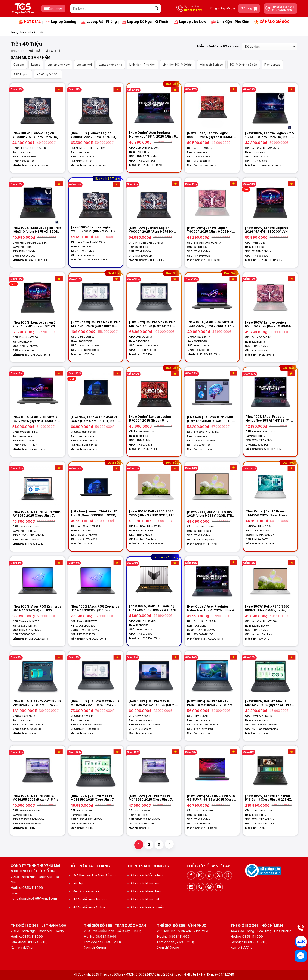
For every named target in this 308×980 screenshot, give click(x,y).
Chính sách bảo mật (145, 899)
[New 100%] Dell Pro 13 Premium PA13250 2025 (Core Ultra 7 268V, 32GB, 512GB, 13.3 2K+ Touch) (36, 514)
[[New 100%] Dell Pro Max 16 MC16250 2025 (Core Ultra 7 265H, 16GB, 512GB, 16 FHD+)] (154, 769)
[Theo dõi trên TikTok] (210, 875)
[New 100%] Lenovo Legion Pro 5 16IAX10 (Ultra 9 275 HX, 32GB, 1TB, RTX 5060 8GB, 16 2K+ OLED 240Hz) (37, 230)
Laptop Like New (190, 22)
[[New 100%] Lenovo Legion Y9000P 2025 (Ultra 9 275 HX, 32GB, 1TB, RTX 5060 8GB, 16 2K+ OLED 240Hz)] (96, 201)
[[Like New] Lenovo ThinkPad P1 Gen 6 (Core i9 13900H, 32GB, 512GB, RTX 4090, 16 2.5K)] (96, 485)
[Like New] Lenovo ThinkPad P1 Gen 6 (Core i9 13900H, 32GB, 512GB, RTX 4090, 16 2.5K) (94, 513)
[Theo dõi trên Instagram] (200, 875)
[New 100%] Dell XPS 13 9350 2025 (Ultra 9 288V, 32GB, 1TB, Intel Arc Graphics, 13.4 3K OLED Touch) (153, 513)
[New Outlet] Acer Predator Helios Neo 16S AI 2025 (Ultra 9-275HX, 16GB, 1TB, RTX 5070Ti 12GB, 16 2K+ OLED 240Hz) (211, 608)
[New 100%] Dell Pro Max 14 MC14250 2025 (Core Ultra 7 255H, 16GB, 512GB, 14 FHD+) (92, 798)
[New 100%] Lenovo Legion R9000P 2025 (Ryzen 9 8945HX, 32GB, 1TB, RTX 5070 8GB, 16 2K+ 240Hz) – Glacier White (270, 324)
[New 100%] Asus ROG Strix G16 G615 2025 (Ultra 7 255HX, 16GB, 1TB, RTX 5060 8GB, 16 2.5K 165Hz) (212, 324)
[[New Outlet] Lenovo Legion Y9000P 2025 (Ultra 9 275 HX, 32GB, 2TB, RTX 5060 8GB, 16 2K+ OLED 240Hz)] (38, 106)
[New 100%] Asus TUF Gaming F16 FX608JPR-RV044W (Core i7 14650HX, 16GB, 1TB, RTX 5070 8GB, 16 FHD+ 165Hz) (153, 608)
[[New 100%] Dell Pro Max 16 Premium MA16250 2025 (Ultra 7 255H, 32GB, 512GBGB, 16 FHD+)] (154, 674)
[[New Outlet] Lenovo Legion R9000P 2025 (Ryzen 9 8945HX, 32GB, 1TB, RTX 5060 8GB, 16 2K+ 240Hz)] (212, 106)
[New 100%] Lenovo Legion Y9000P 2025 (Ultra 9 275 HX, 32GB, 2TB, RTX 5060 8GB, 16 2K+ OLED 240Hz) (93, 135)
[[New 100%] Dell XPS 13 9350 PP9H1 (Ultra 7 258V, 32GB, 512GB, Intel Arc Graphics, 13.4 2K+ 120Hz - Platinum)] (270, 579)
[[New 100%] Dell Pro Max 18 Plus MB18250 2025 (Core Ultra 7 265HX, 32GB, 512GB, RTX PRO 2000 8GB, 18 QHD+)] (38, 674)
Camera (19, 65)
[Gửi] (156, 9)
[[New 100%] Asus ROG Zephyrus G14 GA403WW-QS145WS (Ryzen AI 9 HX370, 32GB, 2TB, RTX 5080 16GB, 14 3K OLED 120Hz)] (96, 579)
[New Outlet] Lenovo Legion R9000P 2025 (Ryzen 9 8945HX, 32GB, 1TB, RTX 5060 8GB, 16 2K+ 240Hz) (212, 135)
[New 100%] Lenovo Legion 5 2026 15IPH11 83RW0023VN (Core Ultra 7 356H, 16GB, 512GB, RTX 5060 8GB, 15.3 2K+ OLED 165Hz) (37, 324)
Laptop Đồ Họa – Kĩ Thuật (145, 22)
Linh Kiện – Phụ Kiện (230, 22)
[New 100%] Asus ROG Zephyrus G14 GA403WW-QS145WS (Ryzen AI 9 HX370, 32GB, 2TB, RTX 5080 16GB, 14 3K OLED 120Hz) (95, 608)
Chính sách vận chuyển (147, 907)
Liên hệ (78, 883)
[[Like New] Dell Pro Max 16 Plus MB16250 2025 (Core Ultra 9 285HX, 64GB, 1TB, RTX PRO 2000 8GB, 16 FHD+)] (154, 295)
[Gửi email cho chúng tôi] (191, 887)
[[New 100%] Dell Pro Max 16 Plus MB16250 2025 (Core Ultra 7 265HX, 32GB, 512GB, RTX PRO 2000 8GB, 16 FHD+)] (96, 674)
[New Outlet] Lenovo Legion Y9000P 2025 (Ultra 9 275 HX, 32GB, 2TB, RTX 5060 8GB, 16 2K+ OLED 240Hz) (35, 135)
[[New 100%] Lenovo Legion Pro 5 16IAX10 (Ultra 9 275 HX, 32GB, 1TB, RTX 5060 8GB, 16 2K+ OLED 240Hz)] (38, 201)
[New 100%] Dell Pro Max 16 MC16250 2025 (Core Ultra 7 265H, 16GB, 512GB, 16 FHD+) (151, 798)
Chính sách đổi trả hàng (148, 875)
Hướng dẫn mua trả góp (90, 899)
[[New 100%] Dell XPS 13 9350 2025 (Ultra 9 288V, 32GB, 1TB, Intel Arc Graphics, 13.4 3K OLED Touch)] (154, 485)
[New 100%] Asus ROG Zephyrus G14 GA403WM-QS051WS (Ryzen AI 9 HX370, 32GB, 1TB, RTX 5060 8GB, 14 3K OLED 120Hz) (37, 608)
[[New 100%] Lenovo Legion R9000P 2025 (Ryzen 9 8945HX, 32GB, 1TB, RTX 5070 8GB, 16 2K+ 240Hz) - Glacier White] (270, 295)
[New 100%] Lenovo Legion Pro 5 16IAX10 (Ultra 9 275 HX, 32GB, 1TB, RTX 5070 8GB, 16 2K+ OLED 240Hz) (270, 135)
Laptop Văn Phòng (99, 22)
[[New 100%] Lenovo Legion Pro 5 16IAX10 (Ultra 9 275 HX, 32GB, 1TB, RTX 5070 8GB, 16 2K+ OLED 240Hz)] (270, 106)
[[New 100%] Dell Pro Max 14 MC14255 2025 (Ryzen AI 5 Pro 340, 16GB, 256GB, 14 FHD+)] (270, 674)
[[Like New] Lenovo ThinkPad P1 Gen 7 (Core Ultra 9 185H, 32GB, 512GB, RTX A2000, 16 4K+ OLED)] (96, 390)
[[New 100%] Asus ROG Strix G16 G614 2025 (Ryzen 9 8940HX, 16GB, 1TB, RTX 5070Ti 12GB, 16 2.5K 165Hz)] (38, 390)
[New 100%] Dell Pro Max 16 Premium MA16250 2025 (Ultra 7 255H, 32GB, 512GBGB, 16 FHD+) (153, 703)
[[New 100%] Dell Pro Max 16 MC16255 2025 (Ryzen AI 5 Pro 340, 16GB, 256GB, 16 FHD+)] (38, 769)
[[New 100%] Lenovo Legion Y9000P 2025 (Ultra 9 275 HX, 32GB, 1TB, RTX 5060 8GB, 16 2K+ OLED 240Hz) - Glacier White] (212, 201)
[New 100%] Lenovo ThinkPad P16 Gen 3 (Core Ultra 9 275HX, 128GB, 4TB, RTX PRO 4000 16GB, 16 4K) (268, 798)
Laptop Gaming (61, 22)
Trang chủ (17, 32)
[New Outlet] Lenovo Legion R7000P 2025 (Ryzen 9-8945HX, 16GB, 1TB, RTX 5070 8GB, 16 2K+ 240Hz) (152, 419)
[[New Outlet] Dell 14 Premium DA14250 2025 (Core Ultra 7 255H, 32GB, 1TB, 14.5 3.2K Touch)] (270, 485)
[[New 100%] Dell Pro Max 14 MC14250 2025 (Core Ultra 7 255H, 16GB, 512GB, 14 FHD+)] (96, 769)
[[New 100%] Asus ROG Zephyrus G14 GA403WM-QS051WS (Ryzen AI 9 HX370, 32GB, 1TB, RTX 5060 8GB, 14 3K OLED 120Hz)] (38, 579)
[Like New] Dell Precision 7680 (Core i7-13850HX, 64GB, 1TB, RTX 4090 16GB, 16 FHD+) (210, 419)
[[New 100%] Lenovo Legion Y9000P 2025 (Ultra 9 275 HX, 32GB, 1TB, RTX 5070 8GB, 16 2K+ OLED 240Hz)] (154, 201)
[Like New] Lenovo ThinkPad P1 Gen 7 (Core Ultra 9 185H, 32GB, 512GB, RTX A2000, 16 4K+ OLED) (95, 419)
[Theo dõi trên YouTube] (219, 887)
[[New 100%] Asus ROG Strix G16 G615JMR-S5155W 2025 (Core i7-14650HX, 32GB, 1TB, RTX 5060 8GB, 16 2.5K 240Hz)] (212, 769)
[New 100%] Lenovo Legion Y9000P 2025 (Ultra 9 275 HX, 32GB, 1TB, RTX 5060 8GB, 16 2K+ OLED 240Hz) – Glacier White (212, 230)
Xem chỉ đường (22, 947)
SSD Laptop (21, 74)
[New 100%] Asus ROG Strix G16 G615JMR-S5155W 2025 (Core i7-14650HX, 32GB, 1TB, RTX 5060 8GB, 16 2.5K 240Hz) (211, 798)
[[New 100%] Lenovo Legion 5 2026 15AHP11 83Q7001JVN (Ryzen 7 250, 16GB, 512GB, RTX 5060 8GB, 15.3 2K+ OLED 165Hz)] (270, 201)
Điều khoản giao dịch (87, 891)
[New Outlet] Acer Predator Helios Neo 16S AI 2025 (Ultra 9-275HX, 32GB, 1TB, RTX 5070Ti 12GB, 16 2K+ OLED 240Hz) (153, 135)
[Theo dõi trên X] (219, 875)
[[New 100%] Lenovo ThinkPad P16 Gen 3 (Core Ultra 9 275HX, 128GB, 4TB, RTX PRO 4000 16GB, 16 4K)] (270, 769)
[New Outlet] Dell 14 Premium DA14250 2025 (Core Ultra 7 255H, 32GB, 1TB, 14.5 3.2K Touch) (267, 513)
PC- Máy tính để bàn (244, 65)
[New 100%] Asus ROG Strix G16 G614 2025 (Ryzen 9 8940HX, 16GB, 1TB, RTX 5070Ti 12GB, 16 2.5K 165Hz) (36, 419)
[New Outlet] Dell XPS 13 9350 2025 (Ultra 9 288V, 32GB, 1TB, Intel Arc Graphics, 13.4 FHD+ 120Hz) (210, 514)
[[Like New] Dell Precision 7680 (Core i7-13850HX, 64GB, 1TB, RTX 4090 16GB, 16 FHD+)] (212, 390)
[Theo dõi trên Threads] (228, 875)
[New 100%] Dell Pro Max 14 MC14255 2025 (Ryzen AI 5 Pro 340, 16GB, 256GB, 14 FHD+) (268, 703)
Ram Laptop (272, 65)
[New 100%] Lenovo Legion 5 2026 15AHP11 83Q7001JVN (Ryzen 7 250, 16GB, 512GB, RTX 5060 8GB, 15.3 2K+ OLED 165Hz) (270, 230)
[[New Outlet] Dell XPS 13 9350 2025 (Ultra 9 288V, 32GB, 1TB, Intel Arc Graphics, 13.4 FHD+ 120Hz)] (212, 485)
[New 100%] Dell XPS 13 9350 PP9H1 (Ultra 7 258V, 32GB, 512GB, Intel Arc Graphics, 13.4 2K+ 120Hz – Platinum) (268, 608)
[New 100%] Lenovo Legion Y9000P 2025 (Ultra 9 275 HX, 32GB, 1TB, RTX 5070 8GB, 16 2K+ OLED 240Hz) (154, 230)
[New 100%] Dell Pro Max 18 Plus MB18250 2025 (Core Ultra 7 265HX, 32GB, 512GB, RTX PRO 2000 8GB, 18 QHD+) (37, 703)
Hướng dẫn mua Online (89, 907)
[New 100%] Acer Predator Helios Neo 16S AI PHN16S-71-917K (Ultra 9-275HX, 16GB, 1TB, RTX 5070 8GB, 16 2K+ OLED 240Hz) (270, 419)
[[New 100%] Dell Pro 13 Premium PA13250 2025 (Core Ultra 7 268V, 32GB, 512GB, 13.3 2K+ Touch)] (38, 485)
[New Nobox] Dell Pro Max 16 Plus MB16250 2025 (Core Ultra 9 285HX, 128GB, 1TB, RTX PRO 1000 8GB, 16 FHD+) (96, 324)
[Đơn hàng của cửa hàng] (270, 46)
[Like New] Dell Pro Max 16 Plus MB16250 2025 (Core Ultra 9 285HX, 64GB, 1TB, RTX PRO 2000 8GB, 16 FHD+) (152, 324)
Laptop (36, 65)
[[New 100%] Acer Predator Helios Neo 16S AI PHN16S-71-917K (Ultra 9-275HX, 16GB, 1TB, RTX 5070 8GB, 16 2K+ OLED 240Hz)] (270, 390)
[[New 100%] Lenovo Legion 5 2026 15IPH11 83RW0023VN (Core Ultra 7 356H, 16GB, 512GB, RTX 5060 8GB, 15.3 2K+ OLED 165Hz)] (38, 295)
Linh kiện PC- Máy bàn (178, 65)
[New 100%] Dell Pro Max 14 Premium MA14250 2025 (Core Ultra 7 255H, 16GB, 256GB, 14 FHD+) (210, 703)
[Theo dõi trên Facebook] (191, 875)
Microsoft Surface (211, 65)
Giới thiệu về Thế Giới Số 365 (94, 875)
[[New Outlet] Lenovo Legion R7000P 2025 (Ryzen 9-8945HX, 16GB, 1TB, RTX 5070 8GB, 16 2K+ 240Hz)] (154, 390)
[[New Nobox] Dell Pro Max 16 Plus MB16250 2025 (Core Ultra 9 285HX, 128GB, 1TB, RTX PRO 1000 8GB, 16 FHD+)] (96, 295)
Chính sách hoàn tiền (146, 891)
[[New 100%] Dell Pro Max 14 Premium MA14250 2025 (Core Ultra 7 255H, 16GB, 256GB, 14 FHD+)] (212, 674)
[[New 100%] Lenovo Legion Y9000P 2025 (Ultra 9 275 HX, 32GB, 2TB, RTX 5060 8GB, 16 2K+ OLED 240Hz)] (96, 106)
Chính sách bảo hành (146, 883)
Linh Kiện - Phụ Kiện (142, 65)
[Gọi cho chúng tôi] (200, 887)
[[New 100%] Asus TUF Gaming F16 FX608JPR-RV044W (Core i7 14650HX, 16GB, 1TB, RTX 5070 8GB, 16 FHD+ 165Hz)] (154, 579)
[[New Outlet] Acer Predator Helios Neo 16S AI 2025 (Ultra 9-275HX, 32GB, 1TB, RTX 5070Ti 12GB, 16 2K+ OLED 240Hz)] (154, 106)
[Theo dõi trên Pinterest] (210, 887)
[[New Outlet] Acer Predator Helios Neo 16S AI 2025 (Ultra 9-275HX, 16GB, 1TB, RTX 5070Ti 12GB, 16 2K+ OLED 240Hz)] (212, 579)
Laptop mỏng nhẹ (111, 65)
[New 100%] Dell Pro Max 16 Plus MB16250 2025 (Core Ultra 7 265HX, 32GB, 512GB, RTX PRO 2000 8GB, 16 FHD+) (95, 703)
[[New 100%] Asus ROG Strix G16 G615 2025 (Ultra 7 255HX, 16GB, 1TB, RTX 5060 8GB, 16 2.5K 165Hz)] (212, 295)
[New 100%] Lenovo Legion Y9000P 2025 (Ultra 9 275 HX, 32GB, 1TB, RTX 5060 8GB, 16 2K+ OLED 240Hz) (94, 229)
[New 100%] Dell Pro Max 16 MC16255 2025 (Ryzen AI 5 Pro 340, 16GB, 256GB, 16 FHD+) (36, 798)
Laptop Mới (84, 65)
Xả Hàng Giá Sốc (48, 74)
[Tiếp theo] (169, 844)
